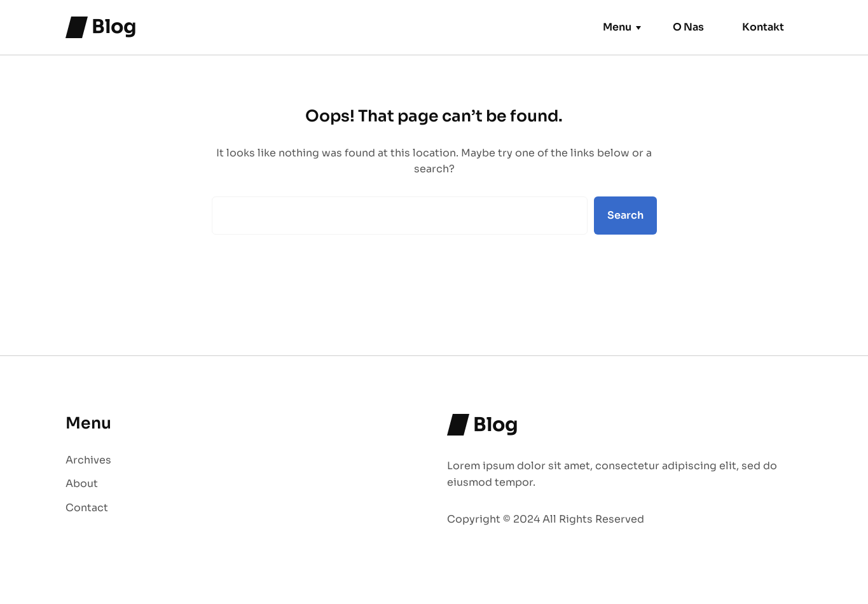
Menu (617, 27)
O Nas (688, 27)
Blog (114, 27)
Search (625, 215)
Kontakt (763, 27)
